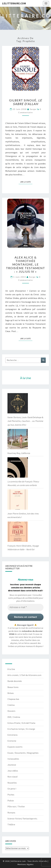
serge (33, 109)
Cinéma (11, 705)
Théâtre (11, 824)
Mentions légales (26, 864)
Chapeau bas (13, 699)
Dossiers (11, 711)
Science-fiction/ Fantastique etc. (23, 819)
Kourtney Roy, (19, 453)
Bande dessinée (15, 681)
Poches (11, 795)
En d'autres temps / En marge (21, 729)
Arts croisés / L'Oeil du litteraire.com (24, 675)
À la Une (11, 669)
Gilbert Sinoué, (26, 102)
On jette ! (12, 789)
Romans (11, 813)
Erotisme (12, 741)
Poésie (11, 801)
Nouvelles (12, 783)
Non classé (13, 777)
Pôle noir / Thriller (16, 806)
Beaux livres (13, 687)
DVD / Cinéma (14, 717)
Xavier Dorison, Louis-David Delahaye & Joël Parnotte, (25, 421)
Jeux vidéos (13, 771)
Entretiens (13, 735)
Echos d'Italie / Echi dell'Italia (21, 723)
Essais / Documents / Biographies (23, 753)
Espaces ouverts (15, 747)
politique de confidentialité (26, 598)
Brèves (11, 693)
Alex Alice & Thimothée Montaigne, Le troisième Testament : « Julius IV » (26, 264)
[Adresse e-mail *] (26, 607)
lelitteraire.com (14, 3)
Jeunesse (12, 765)
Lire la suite (26, 182)
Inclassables (13, 759)
